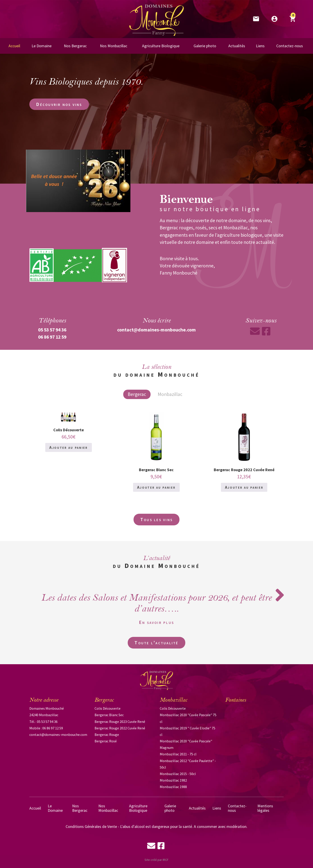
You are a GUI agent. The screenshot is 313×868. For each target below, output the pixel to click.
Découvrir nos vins (59, 104)
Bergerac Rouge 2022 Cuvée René (120, 728)
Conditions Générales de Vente (91, 826)
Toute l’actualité (156, 643)
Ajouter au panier (69, 447)
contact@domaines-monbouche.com (58, 735)
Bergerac (137, 394)
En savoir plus (156, 622)
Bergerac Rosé (106, 741)
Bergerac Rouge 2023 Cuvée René (120, 722)
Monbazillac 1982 (173, 780)
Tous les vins (156, 519)
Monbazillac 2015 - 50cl (178, 774)
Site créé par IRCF (156, 860)
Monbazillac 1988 (173, 787)
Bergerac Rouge (107, 735)
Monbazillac (170, 394)
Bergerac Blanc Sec (109, 715)
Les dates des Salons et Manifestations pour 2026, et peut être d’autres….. (156, 603)
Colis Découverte (108, 708)
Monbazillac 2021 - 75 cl (178, 754)
